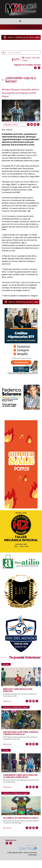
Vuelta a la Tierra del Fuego (15, 707)
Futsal (15, 125)
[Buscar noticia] (24, 53)
